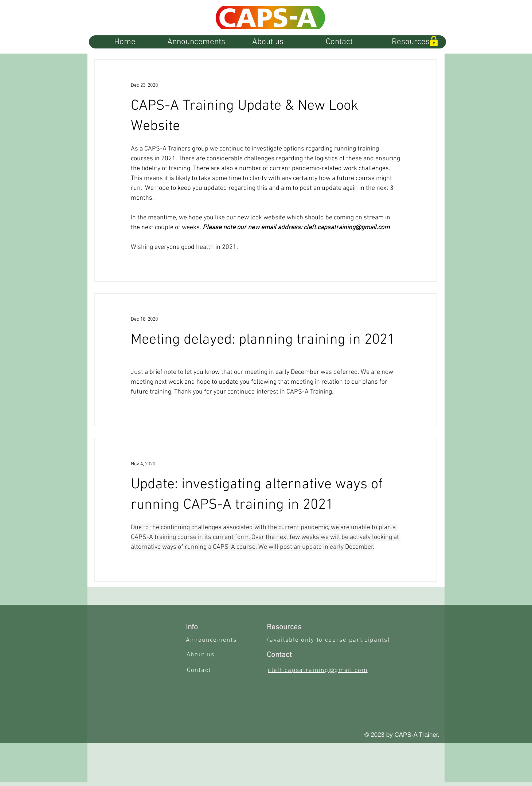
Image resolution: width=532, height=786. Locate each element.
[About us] (201, 655)
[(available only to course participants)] (329, 640)
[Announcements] (212, 640)
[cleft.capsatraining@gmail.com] (318, 670)
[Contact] (200, 670)
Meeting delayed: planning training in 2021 (263, 340)
